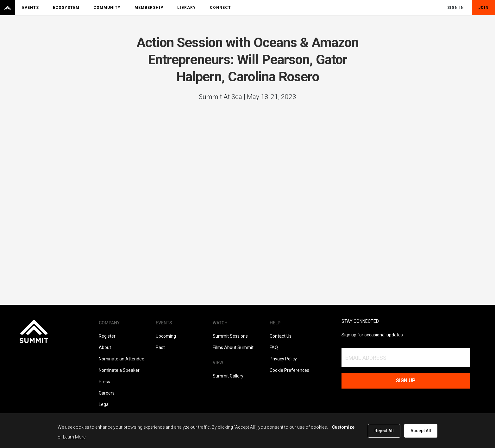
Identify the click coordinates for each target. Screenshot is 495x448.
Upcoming (166, 336)
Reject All (384, 431)
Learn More (74, 437)
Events (31, 8)
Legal (104, 404)
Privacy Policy (283, 359)
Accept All (421, 431)
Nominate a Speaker (119, 370)
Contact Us (281, 336)
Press (104, 382)
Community (107, 8)
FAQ (274, 347)
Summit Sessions (230, 336)
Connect (220, 8)
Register (107, 336)
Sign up (406, 380)
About (105, 347)
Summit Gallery (228, 376)
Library (187, 8)
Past (160, 347)
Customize (343, 427)
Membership (149, 8)
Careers (107, 393)
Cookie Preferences (289, 370)
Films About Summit (233, 347)
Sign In (456, 8)
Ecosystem (66, 8)
